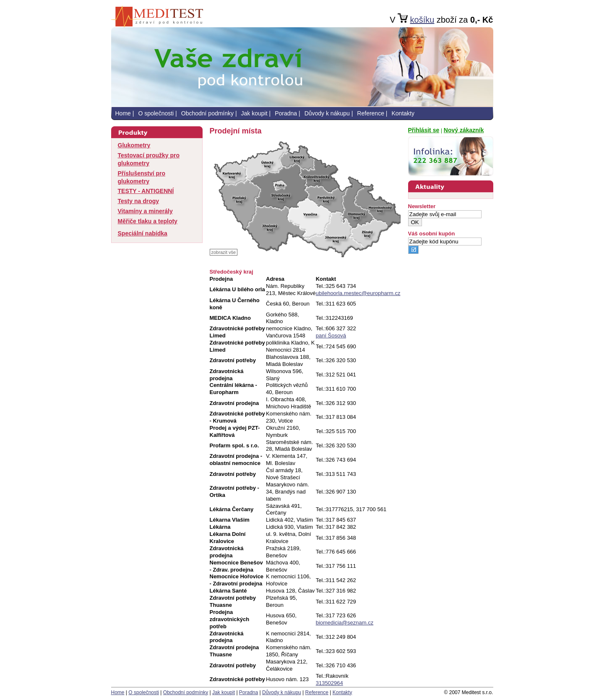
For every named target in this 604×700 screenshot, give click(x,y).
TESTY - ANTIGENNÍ (146, 191)
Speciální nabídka (143, 233)
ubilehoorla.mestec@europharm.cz (358, 293)
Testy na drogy (139, 201)
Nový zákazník (464, 130)
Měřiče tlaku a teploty (148, 221)
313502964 (329, 683)
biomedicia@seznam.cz (345, 623)
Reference (371, 113)
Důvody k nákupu (327, 113)
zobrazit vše (224, 252)
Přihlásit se (424, 130)
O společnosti (156, 113)
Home (123, 113)
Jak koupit (254, 113)
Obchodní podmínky (207, 113)
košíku (422, 20)
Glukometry (134, 145)
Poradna (286, 113)
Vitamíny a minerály (145, 211)
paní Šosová (331, 336)
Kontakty (403, 113)
